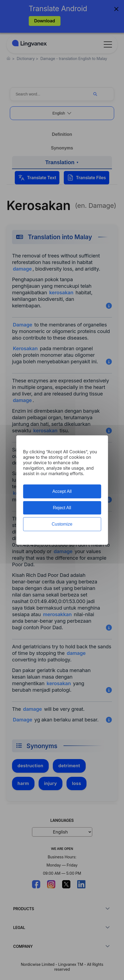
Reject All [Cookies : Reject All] (62, 508)
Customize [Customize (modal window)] (62, 524)
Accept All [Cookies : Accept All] (62, 491)
